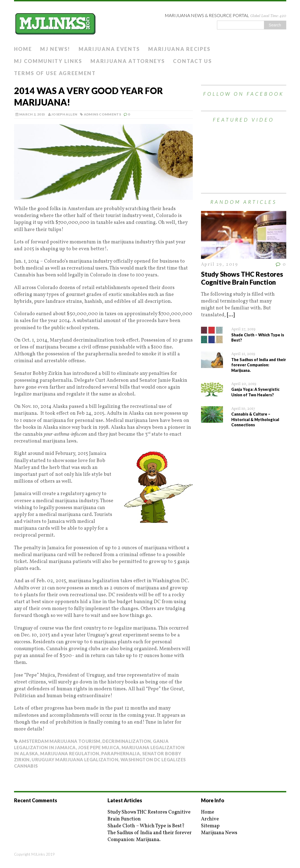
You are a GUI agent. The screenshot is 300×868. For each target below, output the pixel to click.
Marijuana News (219, 833)
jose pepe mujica (99, 747)
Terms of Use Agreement (55, 73)
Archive (210, 819)
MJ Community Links (48, 61)
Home (23, 49)
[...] (231, 315)
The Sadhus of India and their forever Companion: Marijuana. (259, 365)
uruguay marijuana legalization (75, 759)
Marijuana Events (109, 49)
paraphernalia (121, 753)
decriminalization (126, 741)
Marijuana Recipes (179, 49)
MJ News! (55, 49)
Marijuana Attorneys (128, 61)
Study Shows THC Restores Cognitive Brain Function (242, 278)
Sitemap (210, 826)
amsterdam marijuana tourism (60, 741)
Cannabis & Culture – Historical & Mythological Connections (255, 419)
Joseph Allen (64, 114)
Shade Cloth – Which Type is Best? (146, 826)
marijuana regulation (70, 753)
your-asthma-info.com (65, 434)
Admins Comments (102, 114)
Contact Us (192, 61)
